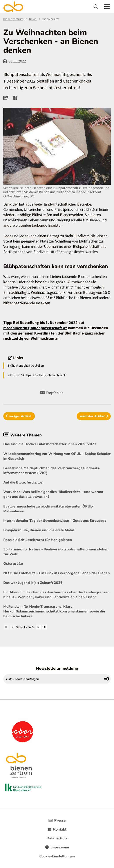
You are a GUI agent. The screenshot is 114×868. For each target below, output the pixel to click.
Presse (57, 820)
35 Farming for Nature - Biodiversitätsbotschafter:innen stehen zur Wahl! (56, 552)
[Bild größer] (57, 146)
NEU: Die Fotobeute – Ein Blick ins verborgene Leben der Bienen (57, 573)
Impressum (57, 847)
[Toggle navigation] (96, 7)
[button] (7, 97)
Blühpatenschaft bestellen (26, 365)
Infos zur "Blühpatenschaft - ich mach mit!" (37, 375)
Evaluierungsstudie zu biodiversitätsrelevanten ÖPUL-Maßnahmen (48, 509)
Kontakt (57, 829)
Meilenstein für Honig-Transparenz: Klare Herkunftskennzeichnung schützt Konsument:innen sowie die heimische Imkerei (54, 611)
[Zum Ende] (45, 627)
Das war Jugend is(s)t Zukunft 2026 (33, 583)
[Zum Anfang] (6, 627)
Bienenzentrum (13, 19)
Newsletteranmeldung (57, 668)
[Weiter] (38, 627)
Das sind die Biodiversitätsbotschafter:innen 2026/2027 (50, 444)
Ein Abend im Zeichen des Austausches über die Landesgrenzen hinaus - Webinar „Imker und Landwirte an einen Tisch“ (56, 595)
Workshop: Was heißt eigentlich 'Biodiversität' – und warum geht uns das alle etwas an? (53, 494)
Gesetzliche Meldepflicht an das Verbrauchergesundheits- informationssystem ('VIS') (52, 471)
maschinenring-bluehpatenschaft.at (35, 328)
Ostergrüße (13, 564)
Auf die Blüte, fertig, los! (23, 482)
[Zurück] (13, 627)
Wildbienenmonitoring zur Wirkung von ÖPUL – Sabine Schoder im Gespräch (57, 456)
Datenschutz (57, 838)
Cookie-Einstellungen (57, 856)
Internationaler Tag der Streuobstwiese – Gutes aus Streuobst (55, 521)
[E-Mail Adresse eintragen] (53, 679)
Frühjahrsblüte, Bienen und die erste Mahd (39, 530)
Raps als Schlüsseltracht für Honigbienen (38, 540)
